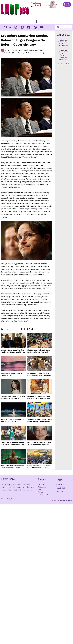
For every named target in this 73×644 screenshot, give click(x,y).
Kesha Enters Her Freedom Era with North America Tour (13, 420)
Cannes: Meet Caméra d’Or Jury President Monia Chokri (13, 397)
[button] (36, 22)
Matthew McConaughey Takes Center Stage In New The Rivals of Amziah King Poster (39, 397)
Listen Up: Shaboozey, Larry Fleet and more (11, 374)
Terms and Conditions (60, 488)
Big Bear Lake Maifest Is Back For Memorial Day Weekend (38, 351)
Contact (41, 492)
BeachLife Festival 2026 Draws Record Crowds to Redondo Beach (39, 467)
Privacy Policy (62, 484)
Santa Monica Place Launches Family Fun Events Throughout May (12, 444)
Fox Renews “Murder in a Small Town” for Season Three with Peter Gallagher (39, 444)
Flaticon (59, 491)
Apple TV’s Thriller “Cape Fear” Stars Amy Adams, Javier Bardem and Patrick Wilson (13, 467)
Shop (40, 489)
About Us (41, 484)
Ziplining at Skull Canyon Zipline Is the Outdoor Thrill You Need (40, 420)
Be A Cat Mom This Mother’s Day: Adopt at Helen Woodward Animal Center (39, 374)
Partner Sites (43, 494)
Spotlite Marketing (66, 500)
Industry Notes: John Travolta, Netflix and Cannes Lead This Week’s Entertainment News (12, 351)
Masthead (42, 487)
